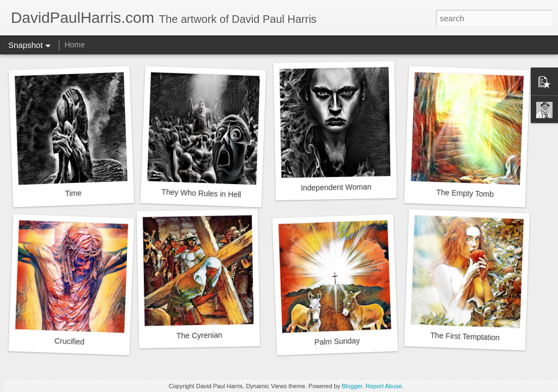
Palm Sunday (337, 341)
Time (73, 193)
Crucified (69, 341)
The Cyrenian (199, 335)
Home (74, 45)
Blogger (352, 386)
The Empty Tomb (465, 193)
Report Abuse (384, 386)
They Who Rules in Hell (201, 193)
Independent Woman (336, 187)
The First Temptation (465, 336)
